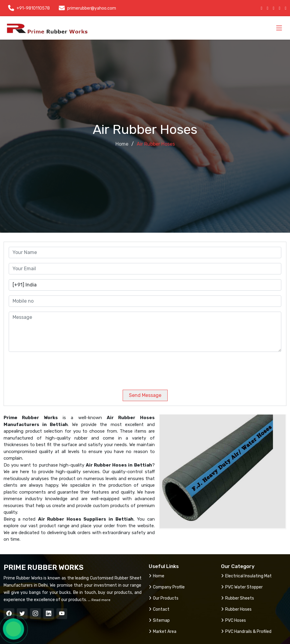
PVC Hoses (233, 620)
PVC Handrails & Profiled (246, 632)
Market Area (163, 632)
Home (122, 144)
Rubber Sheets (238, 598)
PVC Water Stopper (242, 587)
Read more (100, 600)
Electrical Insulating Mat (246, 576)
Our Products (164, 598)
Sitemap (159, 620)
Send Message (145, 395)
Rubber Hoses (236, 609)
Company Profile (167, 587)
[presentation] (49, 368)
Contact (159, 609)
